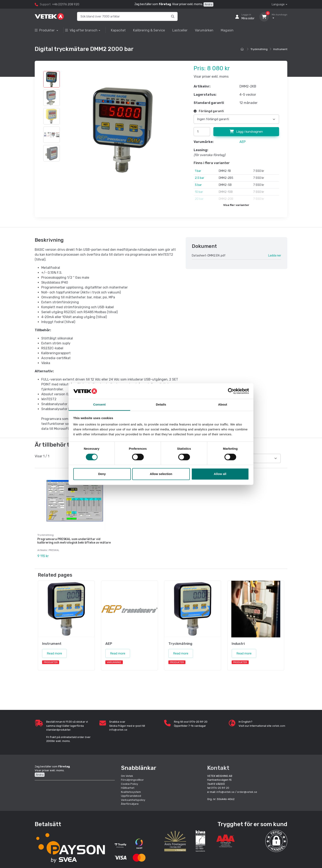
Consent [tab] (99, 405)
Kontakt (218, 767)
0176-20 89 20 (220, 788)
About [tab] (223, 405)
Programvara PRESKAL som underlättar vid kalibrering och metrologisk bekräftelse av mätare (74, 541)
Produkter (45, 30)
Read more (54, 653)
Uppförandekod (131, 796)
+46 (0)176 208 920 (66, 4)
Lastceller (180, 30)
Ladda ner (275, 256)
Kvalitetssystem (131, 792)
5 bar (198, 185)
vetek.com (279, 725)
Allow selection (161, 474)
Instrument (280, 49)
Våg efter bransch (81, 30)
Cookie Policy (129, 783)
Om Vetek (127, 775)
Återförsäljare (130, 804)
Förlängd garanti (209, 111)
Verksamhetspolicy (133, 800)
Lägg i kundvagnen (246, 132)
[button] (276, 841)
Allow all (220, 474)
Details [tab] (161, 405)
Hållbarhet (128, 788)
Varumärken (204, 30)
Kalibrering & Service (149, 30)
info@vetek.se (118, 729)
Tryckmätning (259, 49)
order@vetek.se (247, 792)
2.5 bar (200, 178)
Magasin (227, 30)
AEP (243, 142)
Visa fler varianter (236, 205)
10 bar (199, 192)
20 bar (199, 199)
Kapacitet (118, 30)
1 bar (198, 171)
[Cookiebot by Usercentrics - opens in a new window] (231, 391)
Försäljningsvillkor (132, 780)
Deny (102, 474)
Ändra (208, 4)
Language (278, 4)
